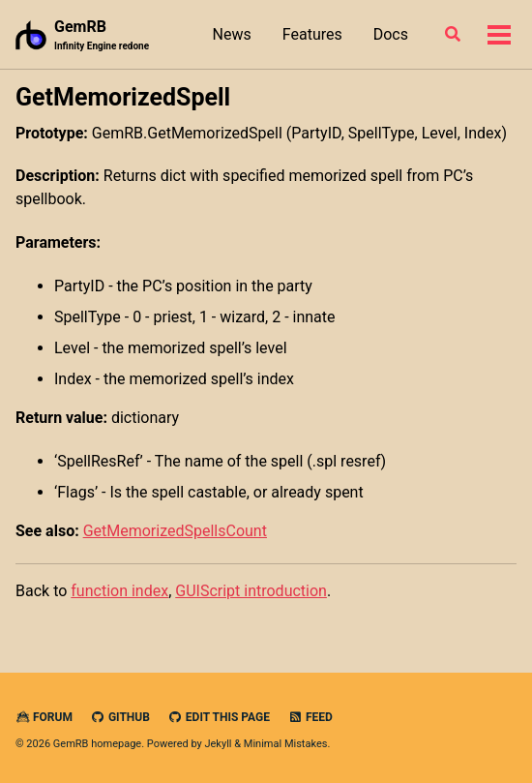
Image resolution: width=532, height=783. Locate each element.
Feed (310, 717)
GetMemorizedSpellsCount (175, 531)
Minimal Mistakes (286, 744)
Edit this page (219, 717)
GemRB (102, 35)
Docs (391, 34)
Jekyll (218, 744)
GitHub (120, 717)
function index (119, 591)
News (232, 34)
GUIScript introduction (251, 591)
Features (312, 34)
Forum (44, 717)
